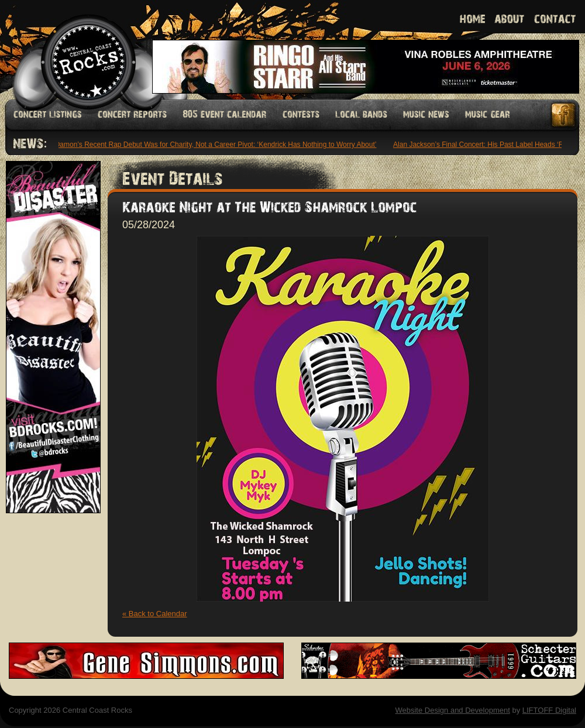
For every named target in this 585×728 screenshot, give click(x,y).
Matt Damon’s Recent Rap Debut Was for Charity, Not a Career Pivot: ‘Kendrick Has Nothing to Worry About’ (209, 145)
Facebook (564, 115)
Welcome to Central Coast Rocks (75, 49)
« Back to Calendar (155, 614)
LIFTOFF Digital (549, 710)
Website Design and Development (452, 710)
